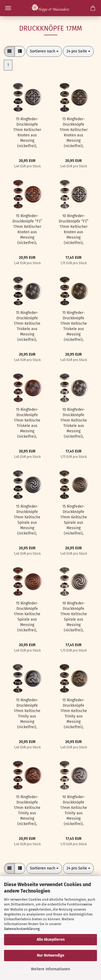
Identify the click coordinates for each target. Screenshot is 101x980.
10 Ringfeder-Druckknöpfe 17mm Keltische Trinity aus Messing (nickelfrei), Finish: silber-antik (74, 811)
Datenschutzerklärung (22, 929)
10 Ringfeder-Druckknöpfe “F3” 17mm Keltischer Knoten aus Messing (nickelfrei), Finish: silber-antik (74, 230)
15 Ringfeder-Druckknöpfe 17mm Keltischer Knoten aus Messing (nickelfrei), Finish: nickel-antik (27, 133)
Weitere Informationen (50, 969)
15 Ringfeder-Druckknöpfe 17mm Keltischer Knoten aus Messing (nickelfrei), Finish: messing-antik (74, 133)
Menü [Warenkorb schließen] (8, 8)
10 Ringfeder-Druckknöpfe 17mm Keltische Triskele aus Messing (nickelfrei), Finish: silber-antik (74, 423)
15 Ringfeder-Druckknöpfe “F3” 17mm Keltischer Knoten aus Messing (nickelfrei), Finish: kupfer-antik (27, 230)
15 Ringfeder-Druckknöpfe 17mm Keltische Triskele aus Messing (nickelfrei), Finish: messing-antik (74, 326)
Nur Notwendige (51, 955)
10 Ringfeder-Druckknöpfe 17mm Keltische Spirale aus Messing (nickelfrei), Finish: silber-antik (74, 617)
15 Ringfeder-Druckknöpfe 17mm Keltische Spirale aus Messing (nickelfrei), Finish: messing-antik (74, 520)
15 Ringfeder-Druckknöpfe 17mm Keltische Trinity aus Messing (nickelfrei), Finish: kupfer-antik (27, 811)
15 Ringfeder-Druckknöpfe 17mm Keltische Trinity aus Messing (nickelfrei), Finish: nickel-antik (27, 714)
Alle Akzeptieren (51, 940)
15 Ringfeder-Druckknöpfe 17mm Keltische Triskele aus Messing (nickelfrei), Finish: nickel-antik (27, 326)
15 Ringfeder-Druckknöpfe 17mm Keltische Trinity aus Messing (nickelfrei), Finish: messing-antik (74, 714)
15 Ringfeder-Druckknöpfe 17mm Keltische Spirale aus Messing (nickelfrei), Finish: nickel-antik (27, 520)
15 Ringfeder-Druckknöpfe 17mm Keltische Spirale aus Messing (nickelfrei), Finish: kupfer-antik (27, 617)
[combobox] (44, 51)
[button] (9, 51)
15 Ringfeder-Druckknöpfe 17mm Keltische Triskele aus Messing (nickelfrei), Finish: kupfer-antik (27, 423)
